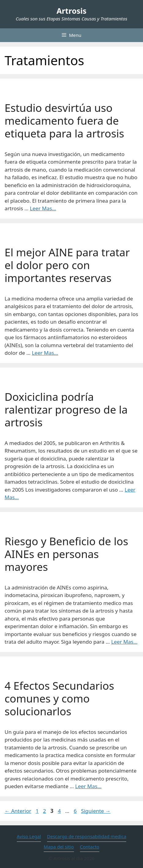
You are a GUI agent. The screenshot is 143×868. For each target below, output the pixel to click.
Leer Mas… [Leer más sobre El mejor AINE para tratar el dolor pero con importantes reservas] (45, 353)
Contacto (90, 847)
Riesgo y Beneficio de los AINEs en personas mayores (66, 554)
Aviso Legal (29, 836)
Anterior (18, 811)
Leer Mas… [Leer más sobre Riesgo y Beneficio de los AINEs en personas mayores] (124, 642)
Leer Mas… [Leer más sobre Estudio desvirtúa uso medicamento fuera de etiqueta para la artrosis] (43, 208)
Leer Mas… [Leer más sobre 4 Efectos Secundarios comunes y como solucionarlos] (88, 786)
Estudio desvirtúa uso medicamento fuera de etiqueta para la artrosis (64, 121)
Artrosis (71, 11)
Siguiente (96, 811)
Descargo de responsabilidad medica (87, 836)
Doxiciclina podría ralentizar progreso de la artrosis (66, 409)
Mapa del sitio (59, 847)
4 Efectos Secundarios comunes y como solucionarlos (59, 698)
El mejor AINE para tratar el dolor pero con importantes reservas (67, 265)
